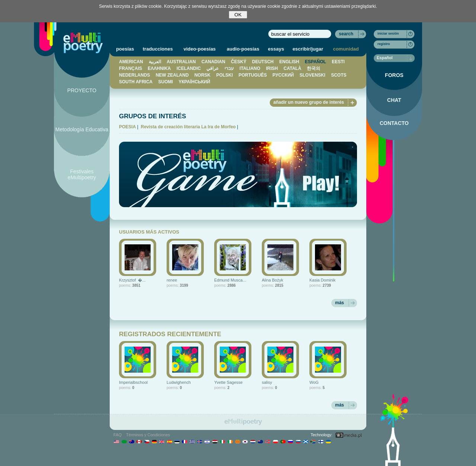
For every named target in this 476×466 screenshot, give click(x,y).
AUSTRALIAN (181, 62)
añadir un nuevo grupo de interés (309, 102)
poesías (125, 49)
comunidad (346, 49)
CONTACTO (394, 123)
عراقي (213, 68)
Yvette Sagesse (228, 382)
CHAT (394, 100)
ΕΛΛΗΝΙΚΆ (159, 68)
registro (384, 44)
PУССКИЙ (283, 75)
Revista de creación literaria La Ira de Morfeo (188, 127)
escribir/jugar (308, 49)
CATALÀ (293, 68)
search (346, 34)
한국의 (313, 68)
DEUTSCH (263, 62)
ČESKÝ (239, 62)
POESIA (127, 127)
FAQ (118, 435)
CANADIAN (213, 62)
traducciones (158, 49)
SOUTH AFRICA (136, 82)
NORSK (202, 75)
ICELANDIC (189, 68)
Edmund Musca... (230, 280)
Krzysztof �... (132, 280)
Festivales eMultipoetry (82, 174)
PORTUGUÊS (253, 75)
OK (238, 15)
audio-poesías (243, 49)
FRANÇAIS (131, 68)
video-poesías (200, 49)
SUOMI (166, 82)
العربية (155, 62)
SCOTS (339, 75)
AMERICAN (131, 62)
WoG (314, 382)
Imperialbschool (133, 382)
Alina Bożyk (272, 280)
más (340, 303)
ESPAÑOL (316, 62)
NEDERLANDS (134, 75)
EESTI (338, 62)
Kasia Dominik (322, 280)
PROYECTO (82, 90)
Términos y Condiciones (148, 435)
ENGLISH (289, 62)
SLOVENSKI (312, 75)
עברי (229, 68)
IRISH (272, 68)
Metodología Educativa (82, 129)
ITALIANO (250, 68)
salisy (267, 382)
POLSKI (224, 75)
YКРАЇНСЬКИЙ (194, 82)
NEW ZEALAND (172, 75)
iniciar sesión (388, 33)
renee (172, 280)
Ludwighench (179, 382)
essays (276, 49)
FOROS (394, 75)
